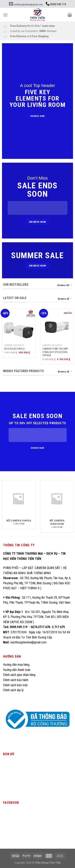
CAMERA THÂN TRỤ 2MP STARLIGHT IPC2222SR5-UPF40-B (55, 352)
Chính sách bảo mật (15, 685)
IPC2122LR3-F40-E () (14, 349)
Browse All (65, 285)
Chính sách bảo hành (16, 680)
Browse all (65, 299)
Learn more (48, 26)
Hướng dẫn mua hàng (16, 665)
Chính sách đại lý (14, 690)
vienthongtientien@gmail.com (26, 5)
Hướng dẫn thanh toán (17, 670)
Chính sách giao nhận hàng (19, 675)
